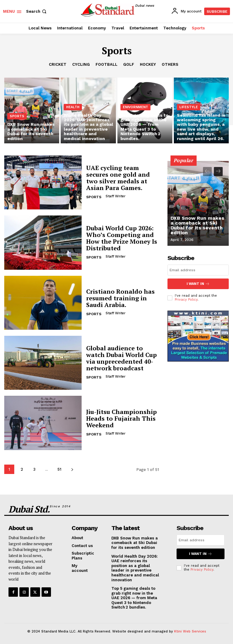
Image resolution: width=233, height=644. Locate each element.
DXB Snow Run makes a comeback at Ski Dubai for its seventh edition (197, 225)
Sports (17, 116)
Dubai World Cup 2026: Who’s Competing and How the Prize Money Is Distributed (122, 238)
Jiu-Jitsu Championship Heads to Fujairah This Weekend (122, 418)
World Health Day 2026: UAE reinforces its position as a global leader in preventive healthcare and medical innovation (135, 568)
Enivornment (135, 107)
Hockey (148, 65)
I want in (198, 284)
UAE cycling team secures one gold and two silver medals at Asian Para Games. (118, 178)
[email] (198, 270)
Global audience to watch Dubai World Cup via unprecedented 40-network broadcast (122, 358)
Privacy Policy (186, 300)
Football (106, 65)
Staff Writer (115, 196)
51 (59, 469)
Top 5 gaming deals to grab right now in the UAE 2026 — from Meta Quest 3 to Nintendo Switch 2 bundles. (134, 598)
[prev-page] (207, 172)
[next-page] (72, 469)
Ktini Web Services (190, 631)
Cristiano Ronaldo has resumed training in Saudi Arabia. (120, 298)
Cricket (58, 65)
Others (170, 65)
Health (73, 107)
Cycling (81, 65)
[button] (37, 11)
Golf (129, 65)
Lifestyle (189, 107)
